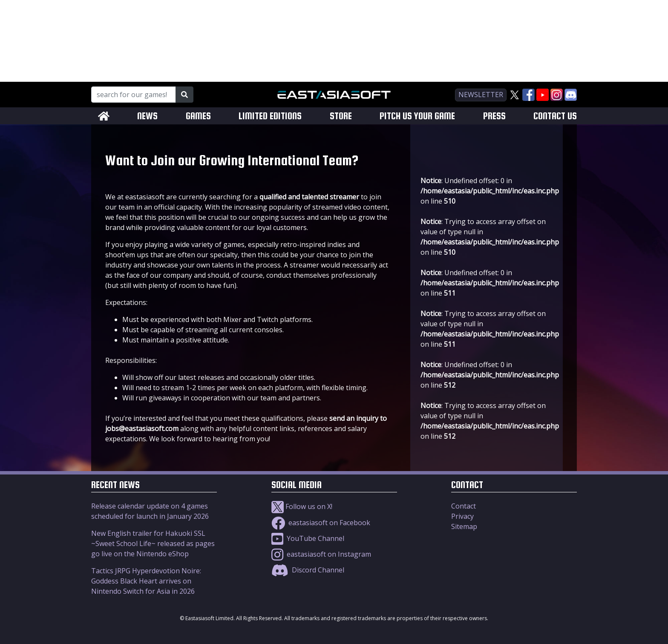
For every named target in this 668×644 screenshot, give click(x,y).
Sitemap (464, 526)
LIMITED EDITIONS (270, 116)
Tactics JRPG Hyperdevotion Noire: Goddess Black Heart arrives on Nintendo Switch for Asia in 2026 (146, 581)
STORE (341, 116)
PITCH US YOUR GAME (417, 116)
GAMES (198, 116)
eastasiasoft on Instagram (321, 554)
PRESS (494, 116)
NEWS (147, 116)
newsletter (481, 95)
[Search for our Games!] (134, 95)
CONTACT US (555, 116)
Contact (464, 506)
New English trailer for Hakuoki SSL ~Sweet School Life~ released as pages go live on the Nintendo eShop (153, 543)
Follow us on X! (302, 506)
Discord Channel (308, 570)
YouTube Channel (308, 538)
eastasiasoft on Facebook (321, 523)
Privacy (462, 516)
